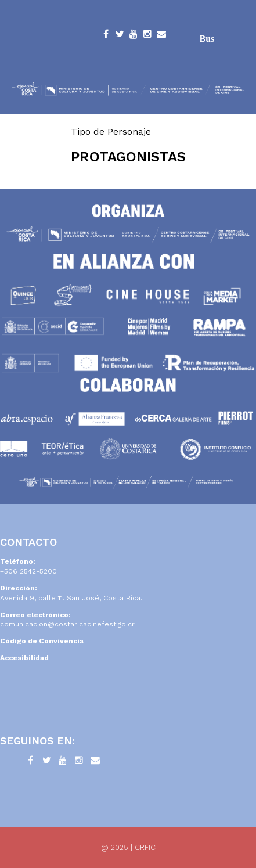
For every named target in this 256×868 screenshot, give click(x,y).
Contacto (161, 36)
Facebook (106, 36)
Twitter (120, 36)
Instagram (147, 36)
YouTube (134, 36)
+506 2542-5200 (28, 571)
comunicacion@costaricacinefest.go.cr (67, 624)
